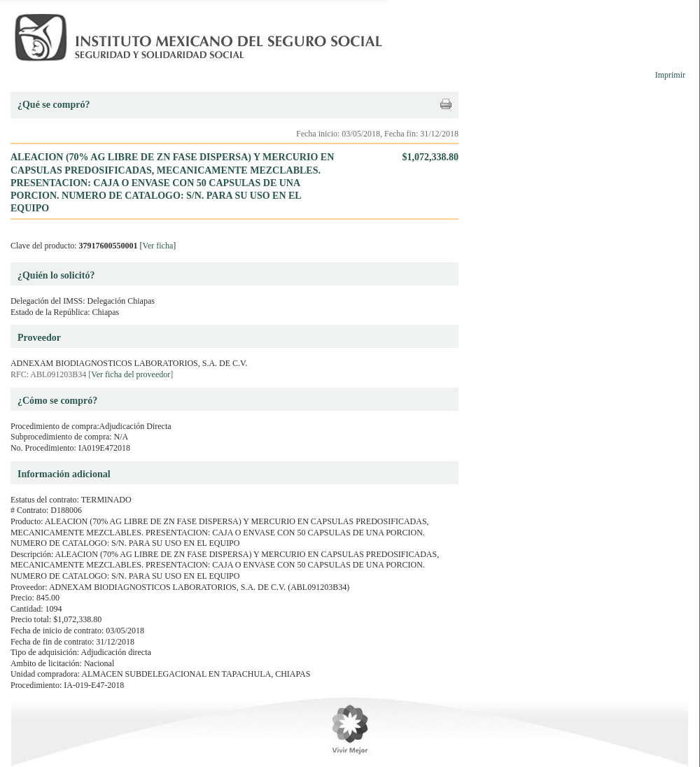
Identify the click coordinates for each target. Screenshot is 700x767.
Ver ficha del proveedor (131, 374)
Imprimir (670, 75)
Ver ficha (158, 246)
